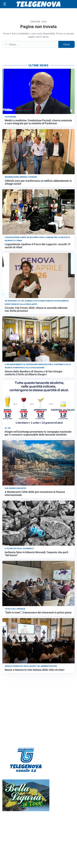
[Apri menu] (5, 4)
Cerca (66, 44)
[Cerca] (30, 44)
